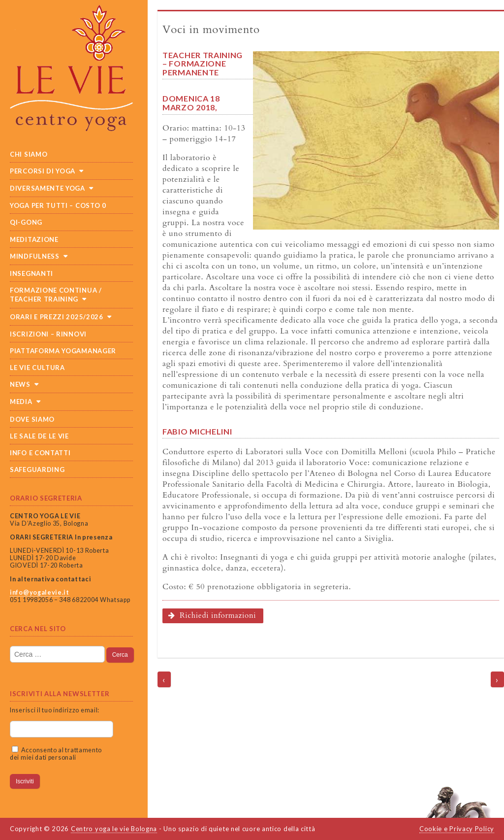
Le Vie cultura (37, 368)
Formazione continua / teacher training (56, 295)
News (20, 384)
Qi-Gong (26, 222)
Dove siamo (32, 419)
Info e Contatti (40, 453)
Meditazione (34, 239)
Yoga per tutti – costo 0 (58, 205)
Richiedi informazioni (212, 616)
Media (21, 402)
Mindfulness (35, 256)
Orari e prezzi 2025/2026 (57, 317)
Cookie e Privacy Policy (457, 829)
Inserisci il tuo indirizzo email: (55, 710)
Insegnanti (31, 273)
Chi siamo (29, 154)
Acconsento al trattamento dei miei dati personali (56, 754)
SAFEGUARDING (37, 470)
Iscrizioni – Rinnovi (48, 334)
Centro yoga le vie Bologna (114, 829)
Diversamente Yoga (47, 188)
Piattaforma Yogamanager (63, 351)
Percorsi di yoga (43, 171)
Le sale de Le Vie (39, 436)
